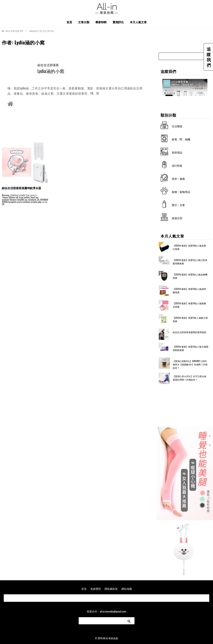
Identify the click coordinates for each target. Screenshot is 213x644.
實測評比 (118, 22)
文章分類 (84, 22)
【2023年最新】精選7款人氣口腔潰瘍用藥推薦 (190, 262)
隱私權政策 (111, 589)
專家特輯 (101, 22)
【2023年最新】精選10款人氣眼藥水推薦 (189, 305)
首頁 (69, 22)
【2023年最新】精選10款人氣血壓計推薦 (189, 247)
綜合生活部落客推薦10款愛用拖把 (189, 332)
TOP (14, 31)
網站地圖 (127, 589)
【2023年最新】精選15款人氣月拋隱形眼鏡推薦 (191, 348)
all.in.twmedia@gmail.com (113, 611)
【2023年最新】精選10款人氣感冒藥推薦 (189, 291)
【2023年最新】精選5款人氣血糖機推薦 (190, 276)
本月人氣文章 (138, 22)
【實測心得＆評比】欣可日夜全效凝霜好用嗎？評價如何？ (190, 378)
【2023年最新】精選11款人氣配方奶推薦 (190, 319)
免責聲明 (96, 589)
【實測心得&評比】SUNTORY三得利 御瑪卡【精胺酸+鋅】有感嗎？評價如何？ (190, 364)
